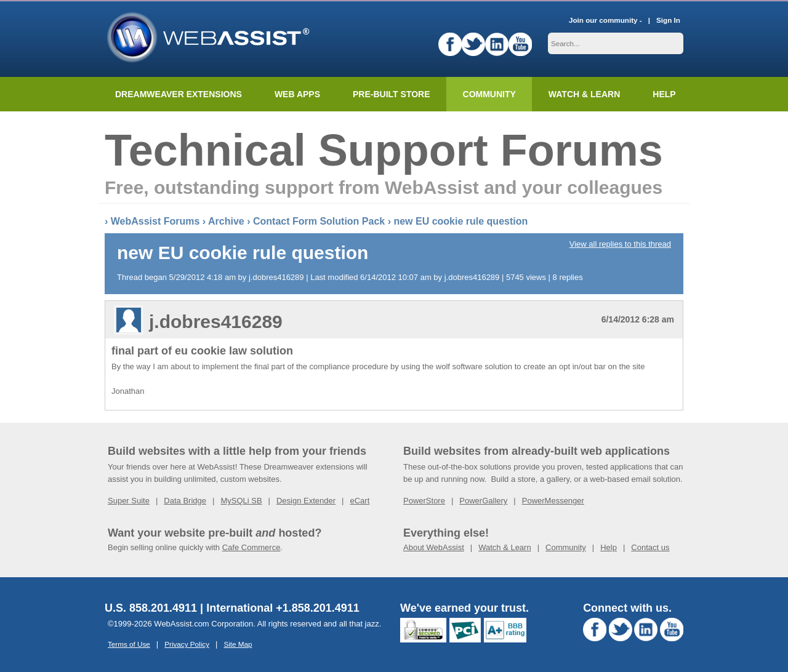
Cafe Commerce (251, 546)
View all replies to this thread (620, 243)
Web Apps (297, 93)
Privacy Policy (187, 643)
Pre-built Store (392, 93)
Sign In (668, 19)
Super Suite (129, 499)
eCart (360, 499)
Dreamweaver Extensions (179, 93)
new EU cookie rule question (460, 220)
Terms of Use (129, 643)
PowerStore (424, 499)
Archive (226, 220)
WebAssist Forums (155, 220)
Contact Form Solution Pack (319, 220)
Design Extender (306, 499)
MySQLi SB (241, 499)
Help (609, 546)
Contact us (650, 546)
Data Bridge (185, 499)
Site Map (238, 643)
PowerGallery (483, 499)
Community (489, 93)
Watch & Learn (584, 93)
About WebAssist (434, 546)
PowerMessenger (553, 499)
